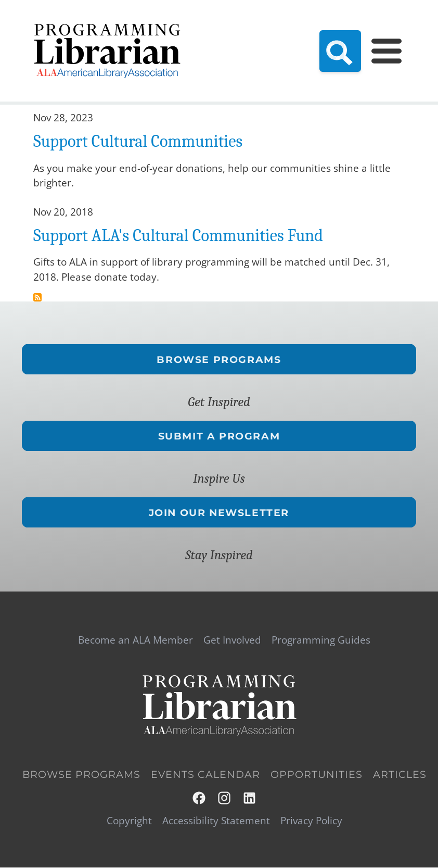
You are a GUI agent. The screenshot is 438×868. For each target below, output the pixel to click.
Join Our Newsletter (219, 513)
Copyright (129, 821)
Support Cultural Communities (138, 141)
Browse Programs (219, 359)
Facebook (199, 798)
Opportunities (317, 775)
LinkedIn (250, 798)
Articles (400, 775)
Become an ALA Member (136, 640)
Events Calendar (205, 775)
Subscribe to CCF (37, 297)
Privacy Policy (311, 821)
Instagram (225, 798)
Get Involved (232, 640)
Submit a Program (219, 436)
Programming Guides (321, 640)
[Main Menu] (387, 51)
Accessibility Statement (216, 821)
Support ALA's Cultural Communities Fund (178, 236)
